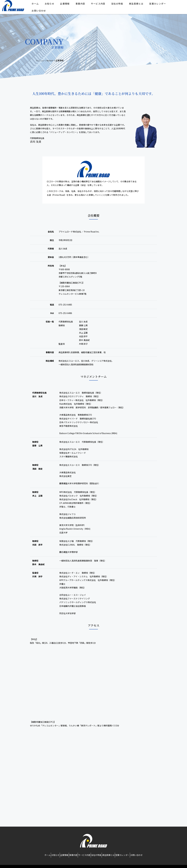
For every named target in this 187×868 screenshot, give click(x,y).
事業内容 (82, 5)
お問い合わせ (41, 12)
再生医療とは (138, 5)
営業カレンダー (160, 5)
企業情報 (67, 5)
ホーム (37, 5)
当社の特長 (119, 5)
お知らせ (52, 5)
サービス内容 (100, 5)
